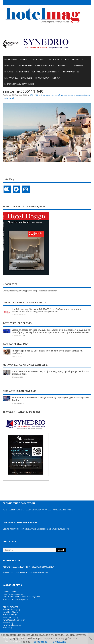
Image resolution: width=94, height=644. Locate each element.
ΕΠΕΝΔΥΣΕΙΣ (23, 72)
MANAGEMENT (38, 59)
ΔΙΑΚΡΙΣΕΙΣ (26, 78)
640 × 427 (34, 95)
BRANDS (9, 72)
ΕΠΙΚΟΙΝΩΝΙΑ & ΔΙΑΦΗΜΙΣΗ (19, 84)
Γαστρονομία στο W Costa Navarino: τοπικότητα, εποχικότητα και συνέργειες (48, 352)
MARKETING (11, 59)
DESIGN (56, 78)
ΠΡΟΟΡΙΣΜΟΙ (42, 78)
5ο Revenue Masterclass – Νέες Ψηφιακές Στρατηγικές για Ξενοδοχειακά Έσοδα (51, 399)
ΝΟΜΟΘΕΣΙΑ (25, 65)
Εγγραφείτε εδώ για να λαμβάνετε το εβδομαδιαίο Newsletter (30, 291)
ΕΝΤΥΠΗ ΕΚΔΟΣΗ (74, 59)
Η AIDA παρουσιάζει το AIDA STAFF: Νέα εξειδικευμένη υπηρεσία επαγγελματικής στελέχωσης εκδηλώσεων (46, 310)
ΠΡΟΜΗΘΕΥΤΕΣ (71, 72)
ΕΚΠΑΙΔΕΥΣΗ (56, 59)
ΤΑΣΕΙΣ (24, 59)
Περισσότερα (40, 642)
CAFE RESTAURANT (45, 65)
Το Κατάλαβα (59, 642)
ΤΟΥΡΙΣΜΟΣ (77, 65)
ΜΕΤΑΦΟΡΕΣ (11, 78)
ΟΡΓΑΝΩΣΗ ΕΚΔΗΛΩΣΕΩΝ (46, 72)
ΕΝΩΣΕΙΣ (63, 65)
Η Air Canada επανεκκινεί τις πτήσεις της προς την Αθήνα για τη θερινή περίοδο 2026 (51, 373)
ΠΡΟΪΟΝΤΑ (10, 65)
